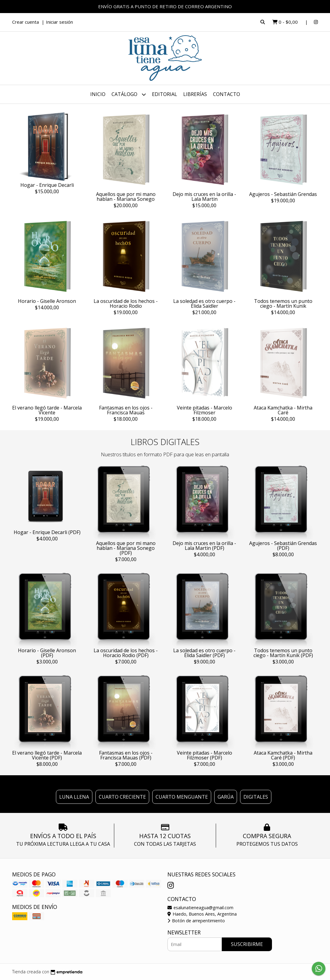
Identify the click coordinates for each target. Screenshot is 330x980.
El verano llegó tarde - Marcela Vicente (47, 410)
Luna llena (74, 797)
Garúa (226, 797)
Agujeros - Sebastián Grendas (283, 194)
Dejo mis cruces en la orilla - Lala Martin (204, 197)
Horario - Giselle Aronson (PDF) (47, 653)
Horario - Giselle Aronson (47, 301)
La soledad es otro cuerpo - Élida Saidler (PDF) (204, 653)
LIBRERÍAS (195, 94)
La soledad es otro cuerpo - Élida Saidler (204, 303)
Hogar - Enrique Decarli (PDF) (47, 532)
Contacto (227, 94)
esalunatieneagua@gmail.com (200, 908)
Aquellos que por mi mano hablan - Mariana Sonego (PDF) (126, 548)
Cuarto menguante (182, 797)
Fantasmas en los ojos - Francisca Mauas (126, 410)
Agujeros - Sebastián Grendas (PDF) (283, 546)
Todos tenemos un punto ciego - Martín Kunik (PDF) (283, 653)
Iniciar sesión (59, 22)
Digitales (256, 797)
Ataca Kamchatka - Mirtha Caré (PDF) (283, 755)
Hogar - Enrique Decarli (47, 185)
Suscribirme (247, 944)
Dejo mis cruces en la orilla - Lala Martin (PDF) (204, 546)
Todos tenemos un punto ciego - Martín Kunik (283, 303)
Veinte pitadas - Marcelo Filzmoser (205, 410)
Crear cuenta (26, 22)
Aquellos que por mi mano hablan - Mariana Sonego (126, 197)
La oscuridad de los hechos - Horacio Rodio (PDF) (126, 653)
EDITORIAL (165, 94)
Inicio (98, 94)
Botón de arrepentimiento (196, 921)
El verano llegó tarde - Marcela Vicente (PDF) (47, 755)
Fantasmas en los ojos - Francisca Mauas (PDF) (126, 755)
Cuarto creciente (122, 797)
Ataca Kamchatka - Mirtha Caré (283, 410)
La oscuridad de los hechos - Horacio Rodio (126, 303)
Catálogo (129, 94)
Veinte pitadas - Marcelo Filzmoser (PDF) (205, 755)
